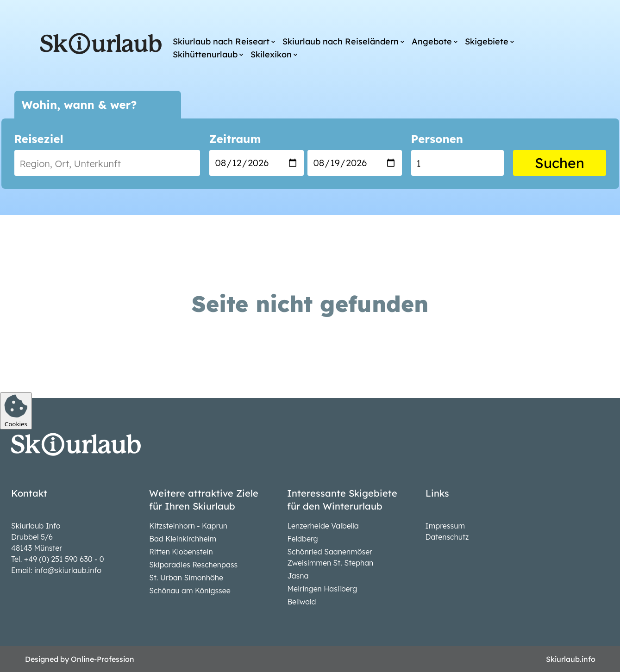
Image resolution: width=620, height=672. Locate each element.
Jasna (298, 576)
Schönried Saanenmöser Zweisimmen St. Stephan (330, 557)
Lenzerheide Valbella (323, 526)
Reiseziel (39, 139)
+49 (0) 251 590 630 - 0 (64, 559)
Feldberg (302, 539)
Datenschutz (447, 537)
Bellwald (301, 602)
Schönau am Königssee (190, 591)
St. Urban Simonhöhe (186, 578)
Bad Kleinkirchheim (183, 539)
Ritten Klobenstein (181, 552)
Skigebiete (487, 41)
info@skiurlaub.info (68, 570)
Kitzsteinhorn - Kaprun (188, 526)
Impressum (445, 526)
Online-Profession (103, 659)
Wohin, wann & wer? (79, 105)
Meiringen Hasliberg (322, 589)
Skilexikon (271, 54)
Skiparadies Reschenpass (193, 565)
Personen (437, 139)
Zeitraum (235, 139)
